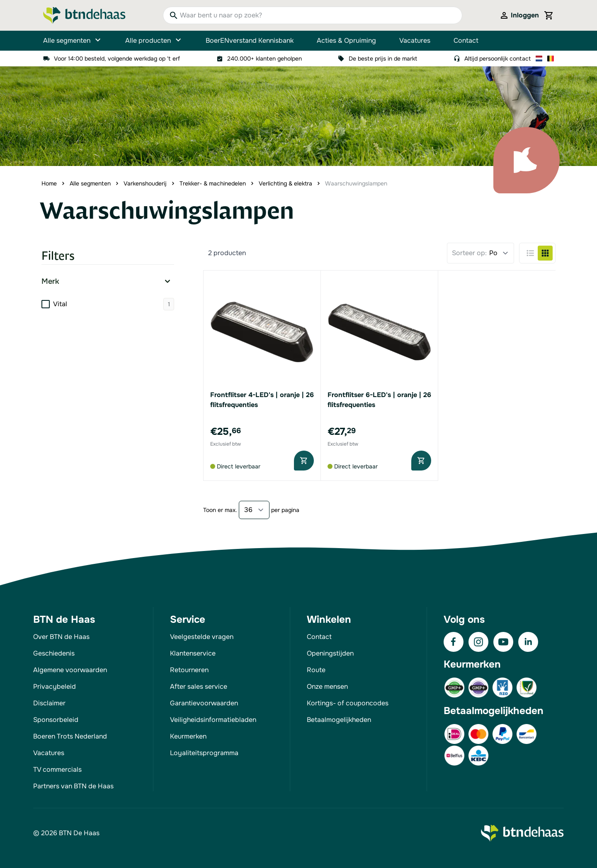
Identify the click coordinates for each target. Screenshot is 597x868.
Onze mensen (327, 686)
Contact (466, 40)
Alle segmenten (73, 41)
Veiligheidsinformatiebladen (213, 720)
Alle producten (154, 41)
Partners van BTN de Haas (73, 786)
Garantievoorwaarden (204, 703)
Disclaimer (49, 703)
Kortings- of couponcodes (348, 703)
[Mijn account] (519, 15)
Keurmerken (188, 736)
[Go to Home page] (84, 15)
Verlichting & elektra (285, 183)
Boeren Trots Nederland (70, 736)
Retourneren (189, 670)
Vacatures (415, 40)
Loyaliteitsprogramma (204, 753)
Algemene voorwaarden (70, 670)
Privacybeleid (55, 686)
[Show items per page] (254, 510)
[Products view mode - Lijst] (530, 253)
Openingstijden (330, 653)
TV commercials (57, 769)
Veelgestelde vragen (202, 637)
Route (316, 670)
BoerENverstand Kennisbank (250, 40)
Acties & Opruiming (346, 40)
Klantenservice (193, 653)
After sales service (199, 686)
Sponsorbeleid (56, 720)
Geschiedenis (54, 653)
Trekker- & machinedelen (213, 183)
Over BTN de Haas (61, 637)
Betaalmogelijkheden (339, 720)
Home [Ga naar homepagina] (49, 183)
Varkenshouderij (145, 183)
